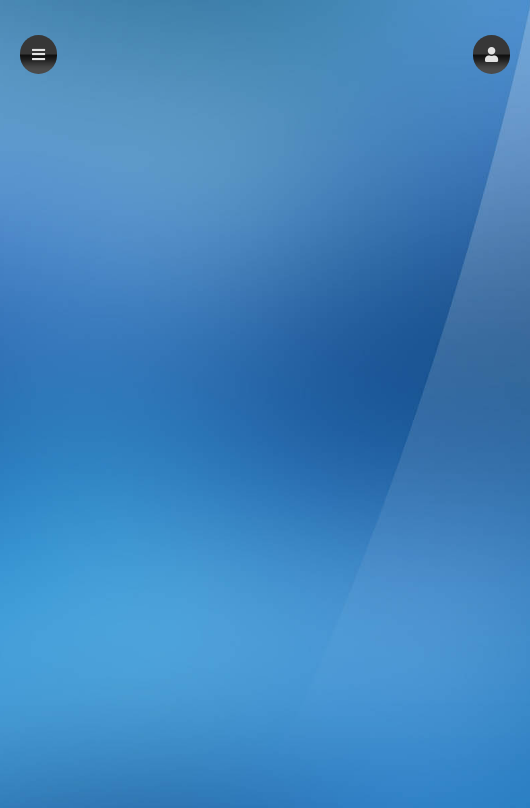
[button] (491, 54)
